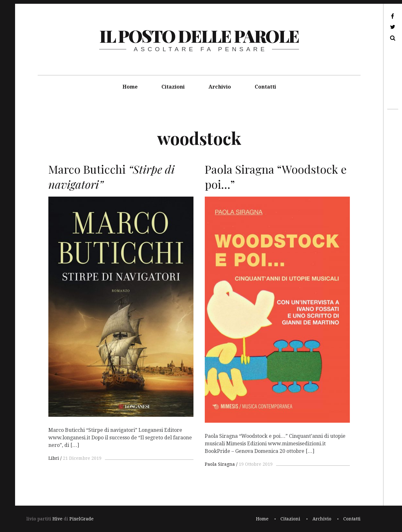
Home (130, 87)
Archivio (220, 87)
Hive (57, 519)
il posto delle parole (199, 36)
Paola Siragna (220, 464)
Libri (54, 458)
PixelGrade (81, 519)
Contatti (265, 87)
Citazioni (173, 87)
